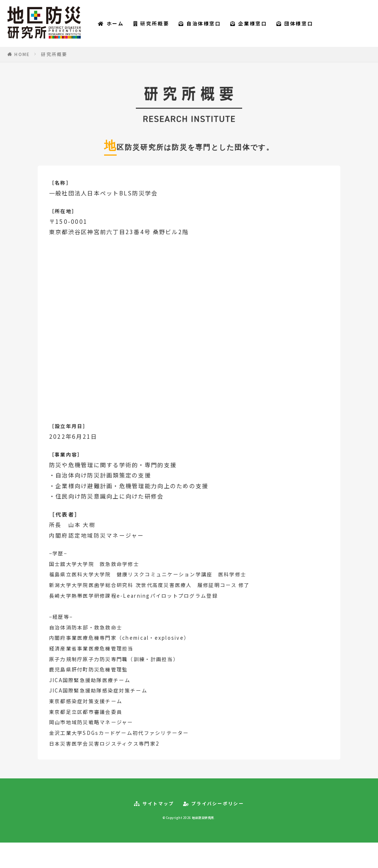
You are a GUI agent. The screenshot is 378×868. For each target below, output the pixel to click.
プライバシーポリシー (214, 814)
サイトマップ (154, 814)
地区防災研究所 (203, 828)
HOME (22, 65)
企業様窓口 (263, 29)
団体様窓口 (310, 29)
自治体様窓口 (215, 29)
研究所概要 (166, 29)
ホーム (126, 29)
